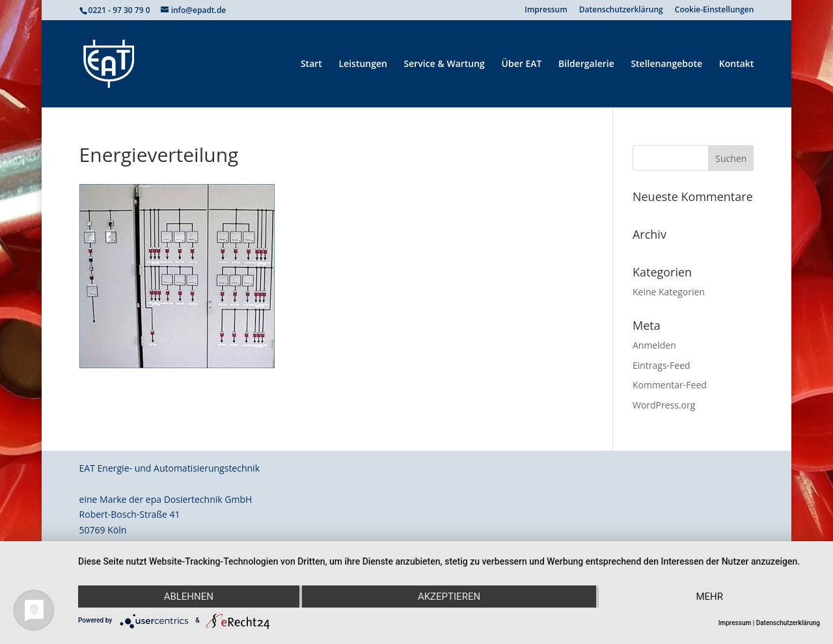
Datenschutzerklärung (621, 10)
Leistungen (362, 64)
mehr (709, 597)
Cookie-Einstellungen (715, 10)
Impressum (546, 10)
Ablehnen (189, 597)
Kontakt (737, 64)
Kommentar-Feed (670, 385)
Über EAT (522, 64)
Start (311, 64)
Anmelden (654, 345)
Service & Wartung (444, 64)
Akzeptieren (449, 597)
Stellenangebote (666, 64)
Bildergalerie (586, 64)
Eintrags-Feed (662, 365)
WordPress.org (664, 405)
